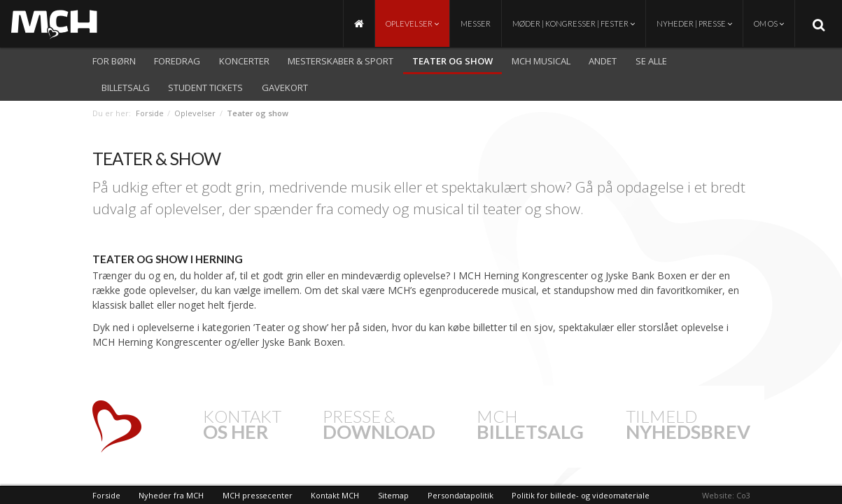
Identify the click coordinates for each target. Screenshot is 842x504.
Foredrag (177, 61)
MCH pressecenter (258, 495)
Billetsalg (126, 87)
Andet (603, 61)
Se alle (651, 61)
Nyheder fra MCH (171, 495)
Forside (150, 113)
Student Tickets (205, 87)
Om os (769, 23)
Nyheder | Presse (694, 23)
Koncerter (244, 61)
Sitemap (393, 495)
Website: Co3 (726, 495)
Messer (476, 23)
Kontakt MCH (335, 495)
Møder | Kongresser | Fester (574, 23)
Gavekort (285, 87)
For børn (114, 61)
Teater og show (452, 61)
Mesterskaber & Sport (341, 61)
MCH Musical (541, 61)
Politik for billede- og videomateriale (581, 495)
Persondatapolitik (461, 495)
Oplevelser (412, 23)
